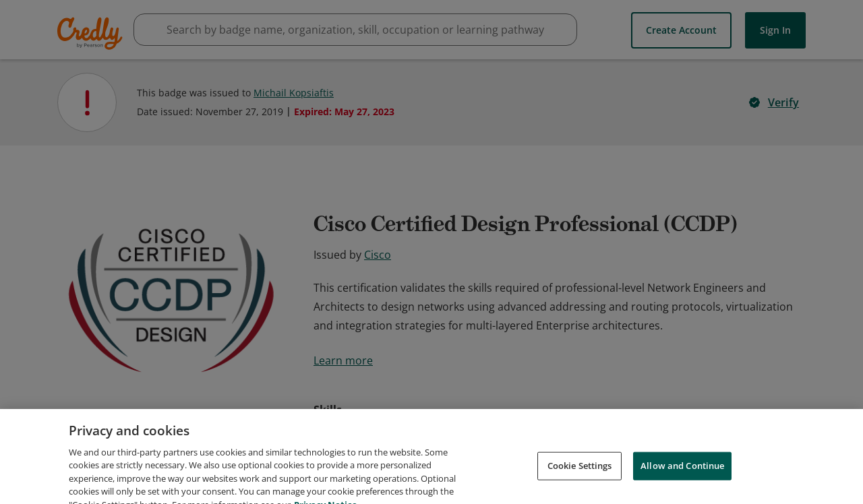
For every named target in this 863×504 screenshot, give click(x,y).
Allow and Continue (682, 486)
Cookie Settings (580, 486)
